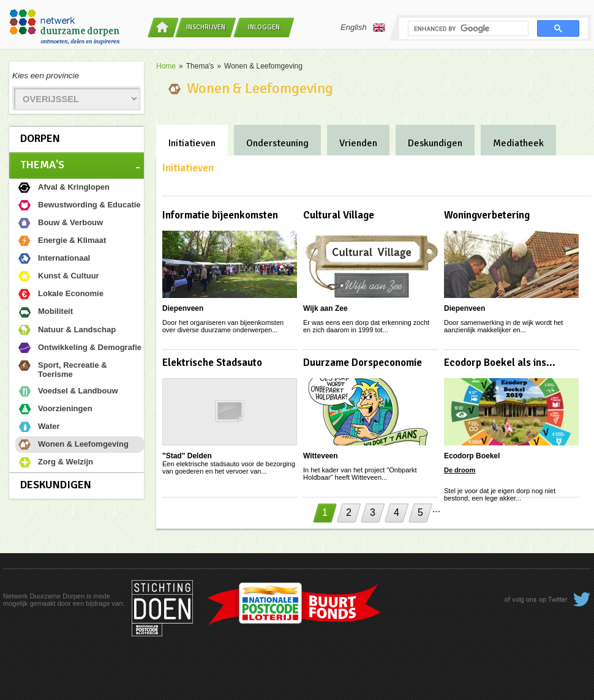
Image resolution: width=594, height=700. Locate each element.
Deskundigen (56, 485)
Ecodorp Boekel (472, 456)
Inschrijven (206, 27)
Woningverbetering (487, 215)
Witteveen (321, 456)
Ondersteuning (277, 143)
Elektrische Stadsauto (212, 363)
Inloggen (264, 27)
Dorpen (40, 138)
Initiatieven (192, 143)
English (363, 28)
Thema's (42, 165)
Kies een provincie (46, 76)
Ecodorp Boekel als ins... (500, 363)
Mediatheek (518, 143)
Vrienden (358, 143)
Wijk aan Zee (325, 308)
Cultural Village (339, 215)
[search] (467, 29)
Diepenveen (183, 308)
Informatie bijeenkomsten (220, 215)
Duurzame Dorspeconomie (363, 363)
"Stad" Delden (187, 456)
